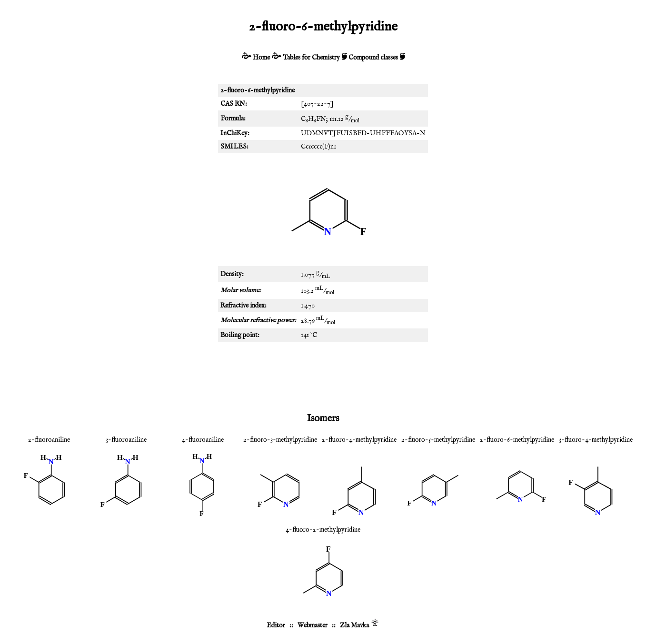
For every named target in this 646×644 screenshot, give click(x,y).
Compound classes (373, 58)
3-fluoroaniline (126, 440)
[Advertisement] (323, 375)
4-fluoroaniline (203, 440)
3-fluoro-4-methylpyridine (596, 440)
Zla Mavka (354, 625)
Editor (276, 625)
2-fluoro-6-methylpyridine (517, 440)
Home (261, 58)
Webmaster (313, 625)
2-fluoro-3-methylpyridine (280, 440)
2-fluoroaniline (49, 440)
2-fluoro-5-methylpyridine (438, 440)
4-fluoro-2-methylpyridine (323, 530)
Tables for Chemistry (311, 58)
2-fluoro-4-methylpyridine (359, 440)
